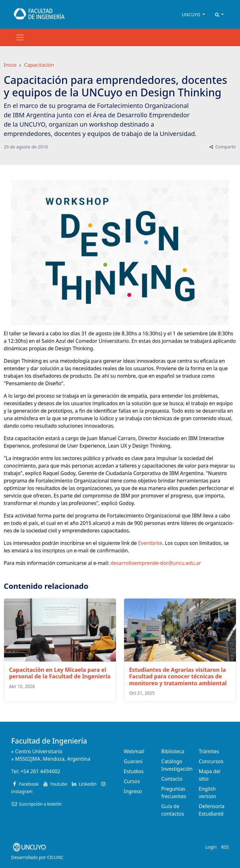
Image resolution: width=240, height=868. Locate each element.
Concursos (211, 761)
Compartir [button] (222, 147)
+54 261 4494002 (40, 771)
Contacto (172, 779)
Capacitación (39, 65)
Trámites (209, 751)
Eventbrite (150, 543)
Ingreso (133, 791)
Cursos (132, 781)
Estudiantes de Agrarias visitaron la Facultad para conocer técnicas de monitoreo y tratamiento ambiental (178, 676)
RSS (225, 847)
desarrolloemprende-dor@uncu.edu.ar (156, 563)
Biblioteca (173, 751)
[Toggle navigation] (20, 37)
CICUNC (55, 857)
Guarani (133, 761)
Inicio (10, 65)
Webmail (134, 751)
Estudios (134, 771)
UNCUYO (192, 15)
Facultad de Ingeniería (49, 741)
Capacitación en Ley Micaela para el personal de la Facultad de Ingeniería (60, 673)
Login (211, 847)
